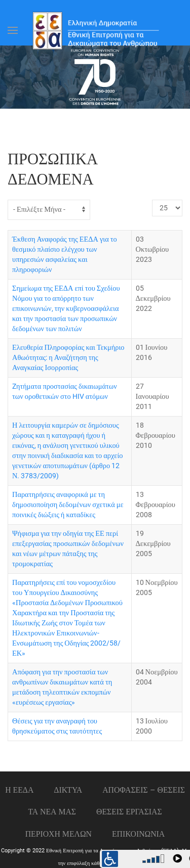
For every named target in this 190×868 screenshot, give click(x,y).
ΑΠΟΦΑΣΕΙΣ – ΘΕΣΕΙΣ (144, 790)
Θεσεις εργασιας (129, 812)
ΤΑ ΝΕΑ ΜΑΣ (52, 812)
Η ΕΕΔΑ (19, 790)
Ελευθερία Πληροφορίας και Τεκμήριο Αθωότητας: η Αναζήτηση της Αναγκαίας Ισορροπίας (68, 358)
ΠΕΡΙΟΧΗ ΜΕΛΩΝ (59, 834)
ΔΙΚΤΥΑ (68, 790)
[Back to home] (95, 30)
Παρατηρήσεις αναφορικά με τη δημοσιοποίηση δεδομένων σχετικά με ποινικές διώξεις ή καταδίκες (68, 505)
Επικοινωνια (138, 834)
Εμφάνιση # (152, 200)
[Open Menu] (13, 30)
